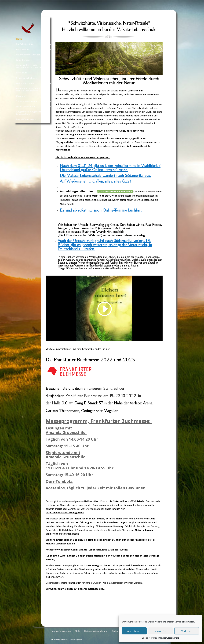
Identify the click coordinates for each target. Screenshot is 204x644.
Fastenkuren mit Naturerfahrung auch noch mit (79, 522)
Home (19, 39)
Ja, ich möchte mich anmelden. (115, 192)
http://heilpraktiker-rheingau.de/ (65, 513)
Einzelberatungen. (118, 522)
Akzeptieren (134, 631)
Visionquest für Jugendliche (30, 55)
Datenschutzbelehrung (169, 638)
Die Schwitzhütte (25, 44)
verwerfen (160, 631)
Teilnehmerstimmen (26, 101)
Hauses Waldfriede (93, 196)
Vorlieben (187, 631)
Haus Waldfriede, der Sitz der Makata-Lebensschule (31, 90)
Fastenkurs (22, 73)
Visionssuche (23, 50)
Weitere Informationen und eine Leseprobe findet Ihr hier (78, 349)
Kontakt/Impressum (26, 119)
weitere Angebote (25, 83)
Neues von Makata (25, 107)
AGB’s (77, 631)
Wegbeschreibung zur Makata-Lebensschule (32, 113)
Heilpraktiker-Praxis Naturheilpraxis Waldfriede (30, 66)
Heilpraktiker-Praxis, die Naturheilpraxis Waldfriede (114, 501)
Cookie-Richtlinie (149, 638)
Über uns (21, 96)
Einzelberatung (24, 60)
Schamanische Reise (26, 78)
